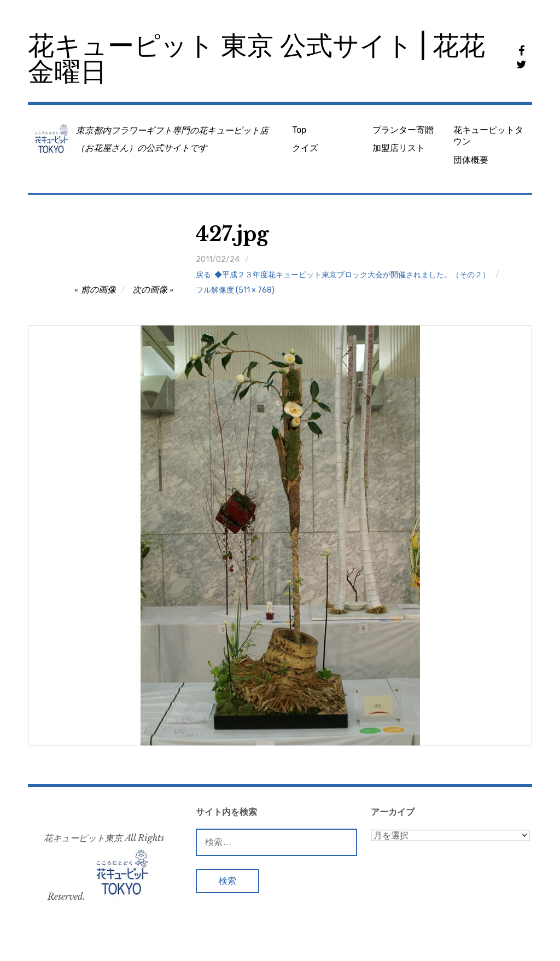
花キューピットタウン (488, 136)
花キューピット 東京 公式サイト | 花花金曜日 (256, 59)
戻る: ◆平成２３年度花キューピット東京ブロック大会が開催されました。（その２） (343, 275)
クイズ (305, 148)
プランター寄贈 (403, 130)
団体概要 (471, 160)
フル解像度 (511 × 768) (235, 290)
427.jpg (232, 234)
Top (299, 130)
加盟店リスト (399, 148)
